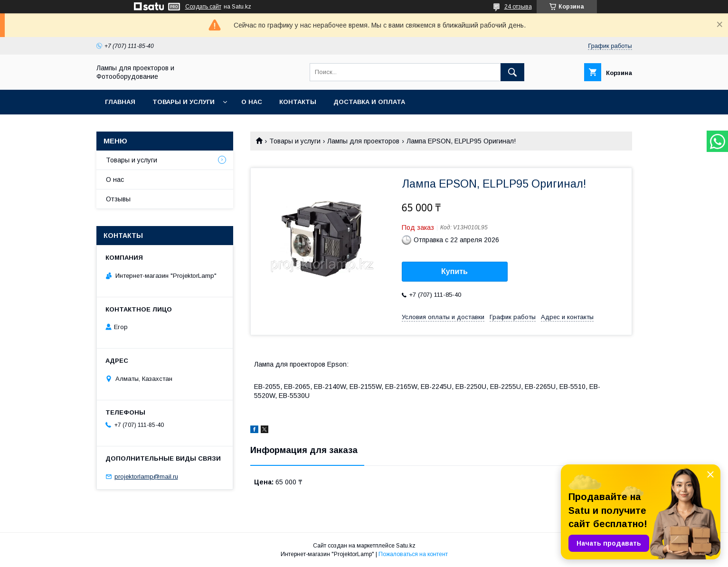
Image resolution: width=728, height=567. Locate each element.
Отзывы (118, 199)
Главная (120, 102)
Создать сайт (203, 7)
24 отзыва (518, 7)
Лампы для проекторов (363, 141)
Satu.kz (406, 546)
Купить (454, 271)
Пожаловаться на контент (413, 554)
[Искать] (512, 72)
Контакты (298, 102)
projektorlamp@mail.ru (146, 477)
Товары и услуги (184, 102)
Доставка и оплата (369, 102)
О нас (252, 102)
